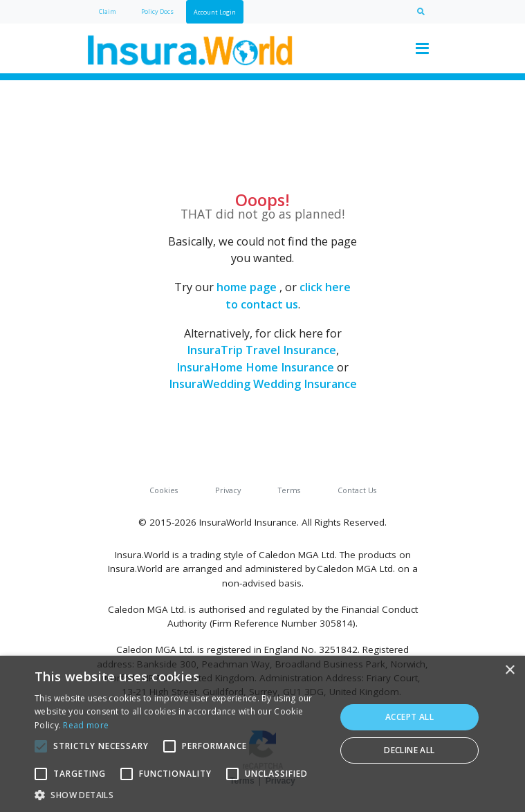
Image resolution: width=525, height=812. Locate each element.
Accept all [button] (409, 717)
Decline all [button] (409, 750)
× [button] (509, 671)
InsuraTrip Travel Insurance (261, 350)
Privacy (228, 490)
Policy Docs (157, 11)
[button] (181, 795)
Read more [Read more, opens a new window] (86, 725)
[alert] (262, 734)
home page (247, 287)
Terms (289, 490)
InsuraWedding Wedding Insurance (263, 384)
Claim (108, 11)
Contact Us (357, 490)
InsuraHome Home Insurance (255, 367)
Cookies (164, 490)
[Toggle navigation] (423, 48)
